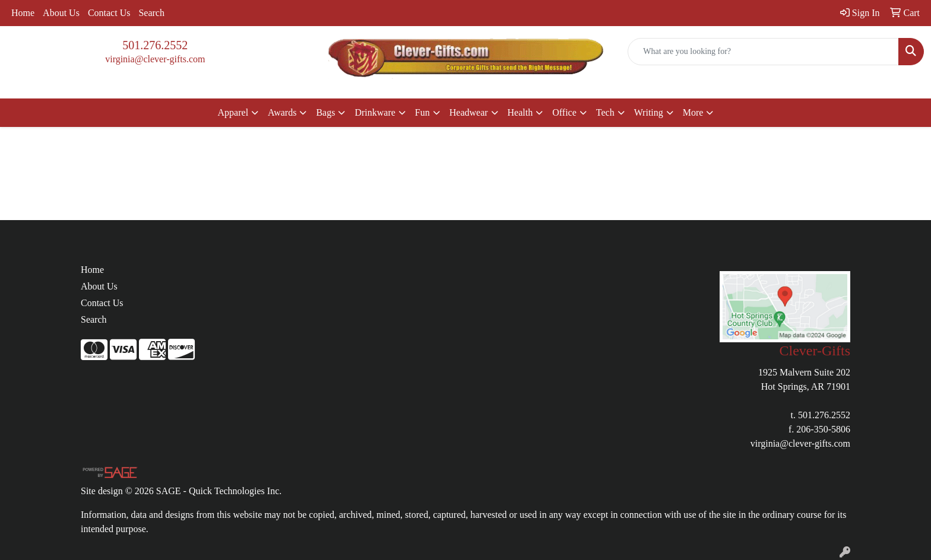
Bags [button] (325, 112)
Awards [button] (282, 112)
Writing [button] (649, 112)
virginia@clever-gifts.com (155, 59)
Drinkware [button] (375, 112)
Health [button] (520, 112)
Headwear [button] (469, 112)
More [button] (693, 112)
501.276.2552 (155, 45)
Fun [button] (422, 112)
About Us (61, 13)
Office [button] (564, 112)
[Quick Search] (763, 52)
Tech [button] (605, 112)
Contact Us (109, 13)
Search (151, 13)
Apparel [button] (233, 112)
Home (23, 13)
